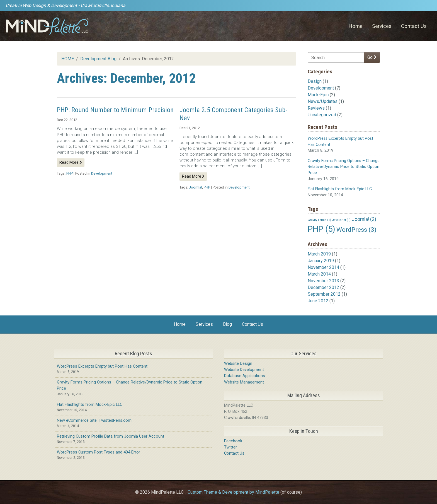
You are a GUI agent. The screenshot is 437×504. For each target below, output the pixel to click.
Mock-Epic (318, 95)
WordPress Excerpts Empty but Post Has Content (102, 366)
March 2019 (319, 254)
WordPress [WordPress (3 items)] (356, 230)
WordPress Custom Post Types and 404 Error (99, 452)
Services (382, 26)
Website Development (244, 370)
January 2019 (321, 261)
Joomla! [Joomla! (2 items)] (364, 219)
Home (355, 26)
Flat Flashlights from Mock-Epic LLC (340, 189)
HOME (68, 59)
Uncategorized (322, 115)
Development (321, 88)
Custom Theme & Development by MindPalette (233, 492)
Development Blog (98, 59)
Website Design (238, 363)
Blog (227, 324)
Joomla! (196, 187)
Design (315, 81)
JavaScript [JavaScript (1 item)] (341, 220)
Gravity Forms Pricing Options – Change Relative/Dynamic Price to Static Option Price (344, 167)
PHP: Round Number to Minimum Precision (115, 110)
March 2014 (319, 274)
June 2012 (318, 301)
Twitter (230, 447)
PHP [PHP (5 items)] (321, 229)
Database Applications (245, 376)
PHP (70, 173)
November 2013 (323, 281)
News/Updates (323, 101)
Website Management (244, 382)
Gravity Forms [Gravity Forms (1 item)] (319, 220)
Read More (71, 162)
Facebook (233, 441)
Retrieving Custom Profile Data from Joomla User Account (111, 436)
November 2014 (323, 267)
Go (372, 57)
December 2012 (323, 287)
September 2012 (324, 294)
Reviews (316, 108)
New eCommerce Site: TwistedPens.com (94, 420)
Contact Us (414, 26)
